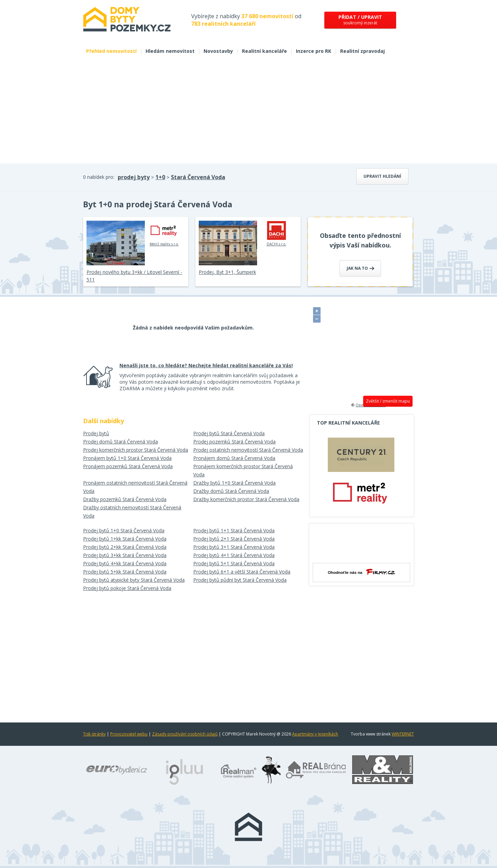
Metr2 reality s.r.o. (164, 233)
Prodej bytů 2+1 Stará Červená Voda (234, 539)
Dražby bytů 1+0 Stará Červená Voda (234, 483)
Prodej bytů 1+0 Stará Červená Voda (124, 530)
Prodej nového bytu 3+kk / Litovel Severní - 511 (134, 276)
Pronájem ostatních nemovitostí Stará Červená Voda (135, 487)
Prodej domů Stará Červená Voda (120, 442)
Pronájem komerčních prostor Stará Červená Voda (243, 470)
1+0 (160, 177)
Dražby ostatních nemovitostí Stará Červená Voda (132, 512)
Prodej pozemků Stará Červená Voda (234, 442)
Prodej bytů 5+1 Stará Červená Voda (234, 563)
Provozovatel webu (129, 734)
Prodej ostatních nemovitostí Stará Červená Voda (248, 450)
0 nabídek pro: (99, 177)
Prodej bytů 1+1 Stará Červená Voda (234, 530)
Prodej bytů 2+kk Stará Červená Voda (125, 547)
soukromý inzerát (360, 20)
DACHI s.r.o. (276, 233)
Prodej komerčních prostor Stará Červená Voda (136, 450)
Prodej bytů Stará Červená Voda (229, 433)
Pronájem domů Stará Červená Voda (234, 458)
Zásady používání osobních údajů (185, 734)
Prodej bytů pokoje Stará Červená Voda (127, 588)
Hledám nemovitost (170, 51)
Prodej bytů (96, 433)
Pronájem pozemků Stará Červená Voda (128, 466)
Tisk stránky (94, 734)
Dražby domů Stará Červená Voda (231, 491)
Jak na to (361, 268)
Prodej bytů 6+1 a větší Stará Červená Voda (242, 572)
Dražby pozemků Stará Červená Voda (125, 499)
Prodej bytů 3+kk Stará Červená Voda (125, 555)
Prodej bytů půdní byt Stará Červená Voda (240, 580)
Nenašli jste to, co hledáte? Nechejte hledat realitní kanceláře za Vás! (206, 365)
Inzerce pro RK (314, 51)
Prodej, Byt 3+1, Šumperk (227, 272)
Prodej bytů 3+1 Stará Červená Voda (234, 547)
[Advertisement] (248, 112)
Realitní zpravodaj (362, 51)
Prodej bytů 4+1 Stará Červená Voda (234, 555)
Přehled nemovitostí (111, 51)
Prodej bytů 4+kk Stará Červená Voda (125, 563)
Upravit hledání (382, 176)
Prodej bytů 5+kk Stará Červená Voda (125, 572)
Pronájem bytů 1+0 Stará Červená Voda (127, 458)
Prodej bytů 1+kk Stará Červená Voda (125, 539)
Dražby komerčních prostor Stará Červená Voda (246, 499)
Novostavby (218, 51)
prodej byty (134, 177)
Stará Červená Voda (198, 177)
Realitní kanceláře (264, 51)
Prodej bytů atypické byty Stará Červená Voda (134, 580)
